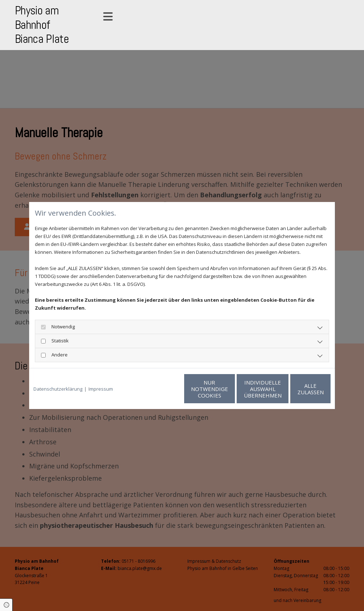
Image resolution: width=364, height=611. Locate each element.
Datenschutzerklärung (58, 389)
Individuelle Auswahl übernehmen (229, 389)
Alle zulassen (297, 389)
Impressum (101, 389)
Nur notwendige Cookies (161, 389)
